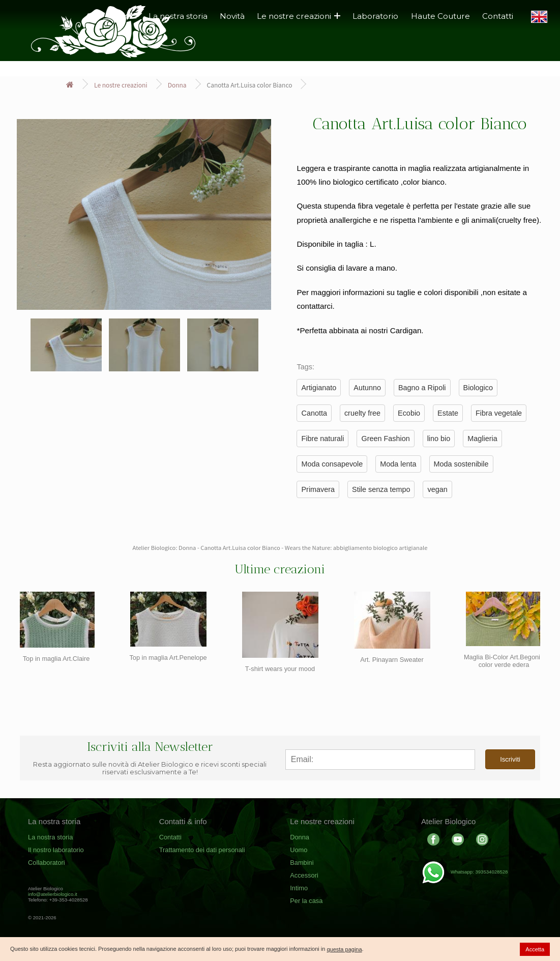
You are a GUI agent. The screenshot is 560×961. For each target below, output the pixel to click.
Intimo (299, 888)
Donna (177, 85)
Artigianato (319, 388)
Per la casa (306, 901)
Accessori (304, 875)
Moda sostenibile (461, 464)
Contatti (498, 16)
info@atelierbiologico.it (53, 894)
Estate (448, 413)
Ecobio (409, 413)
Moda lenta (398, 464)
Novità (232, 16)
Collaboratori (47, 863)
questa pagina (344, 949)
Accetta (535, 949)
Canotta (314, 413)
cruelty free (362, 413)
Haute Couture (440, 16)
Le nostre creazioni (299, 16)
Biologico (478, 388)
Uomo (299, 850)
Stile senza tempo (381, 489)
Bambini (302, 863)
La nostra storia (50, 837)
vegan (437, 489)
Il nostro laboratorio (56, 850)
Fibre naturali (322, 439)
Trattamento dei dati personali (202, 850)
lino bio (439, 439)
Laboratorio (375, 16)
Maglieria (482, 439)
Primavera (318, 489)
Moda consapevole (332, 464)
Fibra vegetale (499, 413)
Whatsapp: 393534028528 (465, 872)
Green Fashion (385, 439)
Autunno (367, 388)
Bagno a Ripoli (422, 388)
